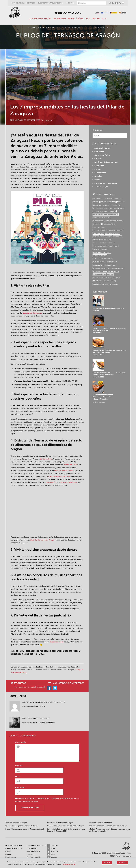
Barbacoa (121, 202)
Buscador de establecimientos (50, 3)
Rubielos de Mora (100, 256)
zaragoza (40, 687)
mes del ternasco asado (102, 240)
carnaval (116, 205)
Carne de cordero (100, 208)
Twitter (51, 854)
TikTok (51, 848)
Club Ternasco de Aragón (36, 845)
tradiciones (98, 281)
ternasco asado (99, 268)
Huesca (96, 237)
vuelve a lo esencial (101, 284)
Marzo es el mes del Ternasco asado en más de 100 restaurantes (114, 310)
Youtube (52, 857)
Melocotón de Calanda (64, 471)
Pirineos (96, 249)
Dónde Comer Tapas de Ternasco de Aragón (22, 826)
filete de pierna (99, 227)
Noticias (51, 120)
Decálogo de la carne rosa (106, 162)
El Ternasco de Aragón (38, 18)
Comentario (20, 742)
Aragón (96, 202)
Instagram (53, 846)
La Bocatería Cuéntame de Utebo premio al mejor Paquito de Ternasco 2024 (66, 830)
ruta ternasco (99, 262)
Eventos (98, 18)
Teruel (110, 275)
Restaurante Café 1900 (102, 252)
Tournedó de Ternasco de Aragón (106, 278)
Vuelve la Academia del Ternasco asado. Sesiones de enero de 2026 (114, 335)
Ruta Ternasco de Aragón (106, 183)
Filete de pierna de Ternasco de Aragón (108, 230)
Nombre (19, 766)
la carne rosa (106, 237)
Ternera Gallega (99, 275)
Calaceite (107, 205)
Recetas (72, 18)
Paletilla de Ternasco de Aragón (106, 246)
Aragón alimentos (102, 148)
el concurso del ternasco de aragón (108, 221)
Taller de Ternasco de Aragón (105, 265)
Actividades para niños (113, 199)
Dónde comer (85, 18)
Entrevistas (99, 166)
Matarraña (117, 237)
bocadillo (97, 205)
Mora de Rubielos (100, 243)
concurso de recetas (101, 218)
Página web (20, 787)
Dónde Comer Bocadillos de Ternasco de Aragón (66, 826)
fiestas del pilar (21, 687)
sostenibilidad (112, 262)
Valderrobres (110, 281)
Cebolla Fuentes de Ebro (59, 476)
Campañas (99, 152)
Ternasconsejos (101, 187)
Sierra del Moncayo (68, 482)
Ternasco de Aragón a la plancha (106, 271)
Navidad (112, 243)
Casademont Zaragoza (32, 313)
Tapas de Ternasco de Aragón (16, 823)
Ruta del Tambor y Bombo (103, 259)
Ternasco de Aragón (68, 13)
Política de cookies (34, 857)
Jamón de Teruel (70, 465)
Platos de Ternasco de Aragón (100, 823)
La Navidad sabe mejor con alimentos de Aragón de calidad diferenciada (113, 347)
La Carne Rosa (46, 459)
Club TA (98, 159)
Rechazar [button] (122, 863)
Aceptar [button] (106, 863)
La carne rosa (59, 18)
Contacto (69, 3)
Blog (106, 18)
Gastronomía (98, 234)
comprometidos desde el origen (106, 215)
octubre (32, 687)
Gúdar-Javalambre (112, 234)
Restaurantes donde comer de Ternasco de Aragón (108, 826)
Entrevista (97, 224)
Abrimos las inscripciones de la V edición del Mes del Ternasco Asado (114, 322)
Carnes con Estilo (102, 155)
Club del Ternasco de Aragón (23, 3)
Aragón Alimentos (108, 202)
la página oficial (57, 642)
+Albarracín (98, 199)
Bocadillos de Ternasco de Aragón (60, 823)
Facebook (53, 851)
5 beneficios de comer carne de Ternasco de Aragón (25, 829)
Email (18, 777)
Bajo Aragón (51, 482)
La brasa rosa (100, 173)
